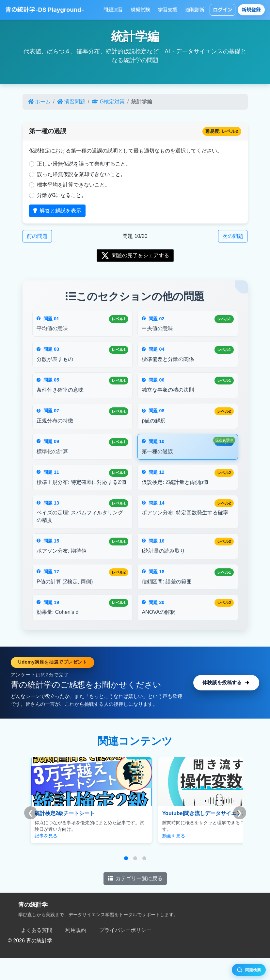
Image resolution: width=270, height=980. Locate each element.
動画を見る (157, 858)
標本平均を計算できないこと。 (73, 185)
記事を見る (46, 858)
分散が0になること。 (62, 195)
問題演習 (113, 10)
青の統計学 (33, 927)
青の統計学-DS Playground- (45, 9)
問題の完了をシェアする (135, 256)
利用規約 (76, 952)
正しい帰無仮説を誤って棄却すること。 (84, 164)
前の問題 (37, 236)
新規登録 (251, 10)
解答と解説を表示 (57, 211)
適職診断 (195, 10)
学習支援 (168, 10)
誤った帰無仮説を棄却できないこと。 (81, 174)
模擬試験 (140, 10)
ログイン (222, 10)
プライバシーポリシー (125, 952)
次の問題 (233, 236)
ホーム (39, 102)
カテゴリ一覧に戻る (135, 901)
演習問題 (71, 102)
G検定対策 (108, 102)
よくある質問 (37, 952)
